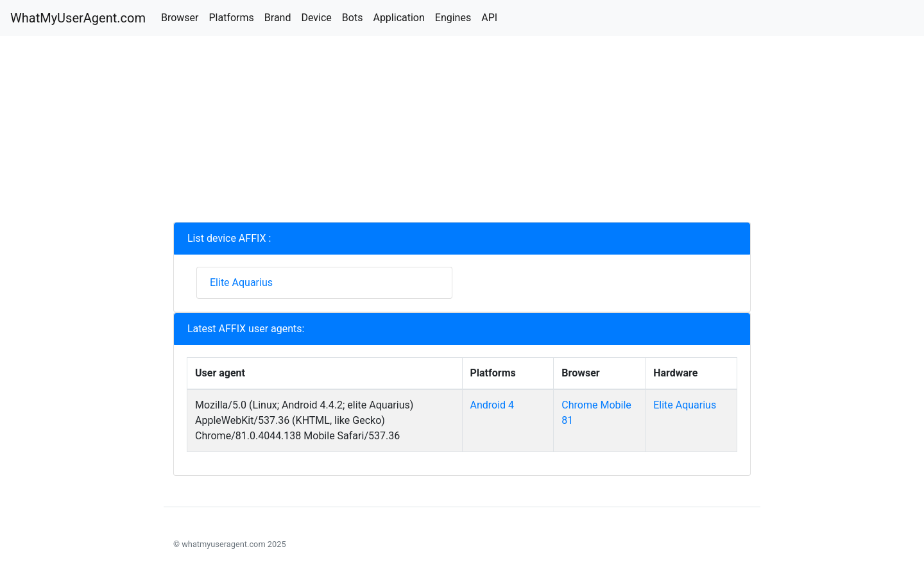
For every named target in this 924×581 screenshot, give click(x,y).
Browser (180, 18)
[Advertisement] (462, 132)
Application (398, 18)
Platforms (231, 18)
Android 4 (492, 405)
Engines (453, 18)
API (489, 18)
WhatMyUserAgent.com (78, 18)
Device (316, 18)
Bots (353, 18)
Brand (278, 18)
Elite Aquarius (241, 282)
